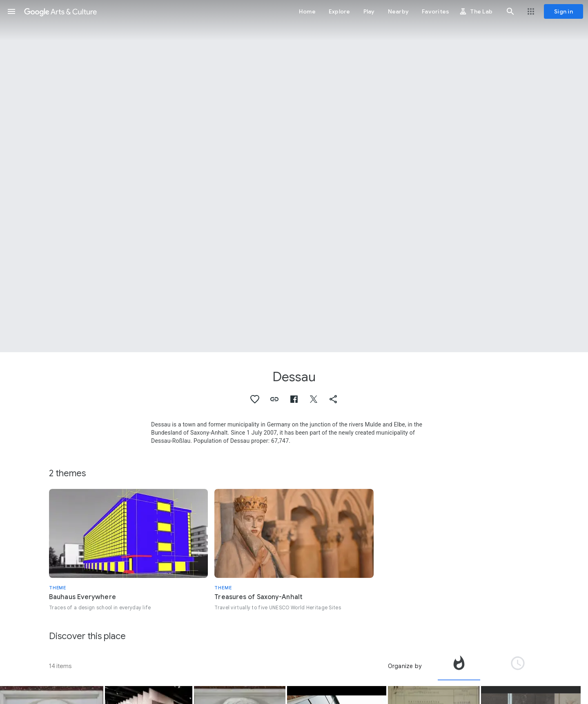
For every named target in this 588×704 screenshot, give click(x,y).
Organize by (405, 666)
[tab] (459, 666)
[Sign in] (563, 11)
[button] (11, 11)
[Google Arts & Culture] (60, 11)
